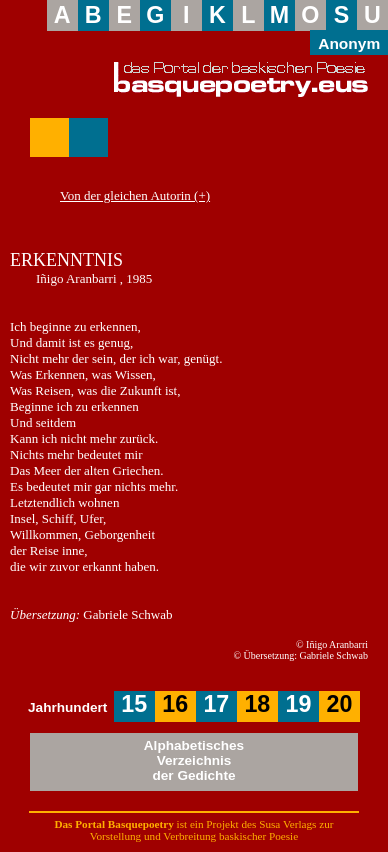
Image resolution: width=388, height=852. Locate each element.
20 (339, 704)
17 (216, 704)
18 (257, 704)
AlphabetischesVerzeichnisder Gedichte (194, 760)
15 (134, 704)
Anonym (349, 43)
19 (298, 704)
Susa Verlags (287, 824)
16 (175, 704)
